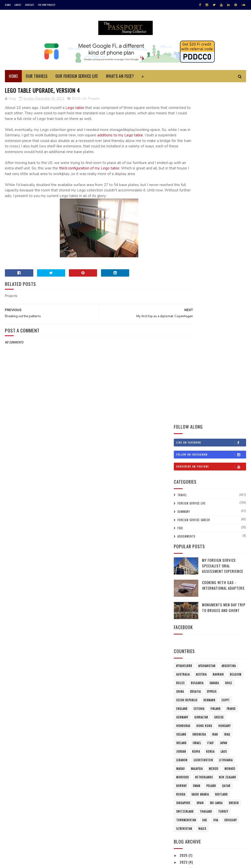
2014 (184, 589)
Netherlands (204, 441)
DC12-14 (79, 101)
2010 (184, 738)
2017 (184, 568)
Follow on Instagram (211, 118)
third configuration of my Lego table (119, 176)
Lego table (75, 110)
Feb (187, 723)
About (18, 5)
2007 (184, 759)
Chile (229, 347)
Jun (187, 695)
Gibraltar (201, 381)
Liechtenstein (203, 424)
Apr (187, 709)
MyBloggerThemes (70, 862)
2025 (184, 519)
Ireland (181, 407)
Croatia (195, 355)
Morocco (183, 441)
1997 (184, 808)
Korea (210, 415)
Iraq (227, 398)
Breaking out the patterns (205, 621)
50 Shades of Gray (198, 652)
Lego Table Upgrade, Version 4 (208, 615)
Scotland (221, 458)
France (231, 373)
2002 (184, 787)
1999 (184, 801)
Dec (187, 608)
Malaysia (197, 433)
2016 (184, 575)
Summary (184, 176)
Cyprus (212, 355)
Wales (202, 493)
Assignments (186, 200)
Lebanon (182, 424)
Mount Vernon (194, 635)
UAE (205, 484)
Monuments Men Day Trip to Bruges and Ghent (224, 272)
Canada (214, 347)
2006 (184, 766)
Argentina (229, 330)
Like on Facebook (211, 106)
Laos (224, 415)
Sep (187, 674)
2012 (184, 602)
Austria (201, 338)
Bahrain (218, 338)
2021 (184, 540)
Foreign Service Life (192, 167)
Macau (181, 433)
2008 (184, 752)
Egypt (226, 364)
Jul (187, 688)
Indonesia (199, 398)
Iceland (181, 398)
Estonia (199, 373)
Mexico (214, 433)
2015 (184, 581)
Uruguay (231, 484)
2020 (184, 547)
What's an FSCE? (120, 78)
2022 (184, 533)
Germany (182, 381)
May (187, 702)
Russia (181, 458)
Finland (216, 373)
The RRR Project (47, 5)
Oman (197, 450)
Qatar (226, 450)
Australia (183, 338)
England (182, 373)
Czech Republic (187, 364)
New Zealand (227, 441)
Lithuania (226, 424)
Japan (224, 407)
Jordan (181, 415)
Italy (210, 407)
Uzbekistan (184, 493)
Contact (30, 5)
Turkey (223, 475)
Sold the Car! (194, 628)
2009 (184, 745)
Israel (197, 407)
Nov (187, 660)
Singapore (183, 467)
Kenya (196, 415)
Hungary (225, 390)
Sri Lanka (216, 467)
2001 (184, 794)
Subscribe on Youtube (211, 130)
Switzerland (185, 475)
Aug (188, 681)
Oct (188, 667)
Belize (181, 347)
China (180, 355)
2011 (184, 731)
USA (216, 484)
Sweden (234, 467)
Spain (200, 467)
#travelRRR (184, 330)
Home (8, 5)
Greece (219, 381)
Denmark (209, 364)
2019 (184, 554)
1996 (184, 815)
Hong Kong (204, 390)
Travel (182, 159)
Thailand (206, 475)
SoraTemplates (28, 862)
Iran (215, 398)
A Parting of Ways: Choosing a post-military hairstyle (213, 643)
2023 (184, 526)
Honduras (183, 390)
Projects (94, 101)
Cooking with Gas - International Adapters (223, 249)
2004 (184, 780)
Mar (188, 716)
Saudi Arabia (200, 458)
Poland (211, 450)
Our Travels (37, 78)
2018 (184, 561)
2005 (184, 773)
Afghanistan (207, 330)
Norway (182, 450)
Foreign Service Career (194, 184)
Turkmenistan (186, 484)
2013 (184, 595)
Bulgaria (197, 347)
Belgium (236, 338)
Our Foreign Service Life (77, 78)
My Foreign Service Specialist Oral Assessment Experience (223, 230)
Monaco (230, 433)
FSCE (180, 192)
